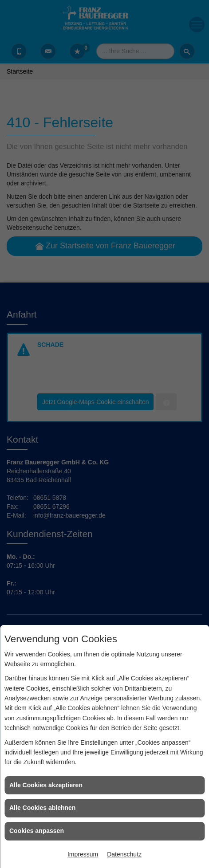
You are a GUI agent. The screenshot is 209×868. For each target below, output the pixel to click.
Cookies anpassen (37, 831)
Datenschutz (124, 854)
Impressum (83, 854)
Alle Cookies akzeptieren (46, 785)
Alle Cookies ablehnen (42, 808)
